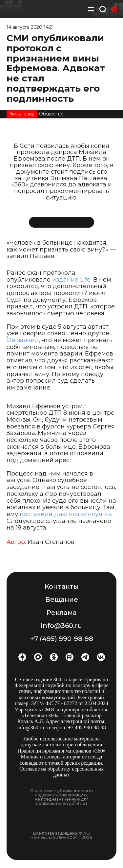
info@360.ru (61, 626)
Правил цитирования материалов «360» (61, 751)
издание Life (71, 280)
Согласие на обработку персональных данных (61, 772)
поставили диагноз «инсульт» (65, 514)
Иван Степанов (51, 542)
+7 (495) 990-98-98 (62, 639)
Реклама (62, 613)
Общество (51, 114)
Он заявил (23, 340)
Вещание (62, 599)
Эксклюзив (22, 114)
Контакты (62, 586)
